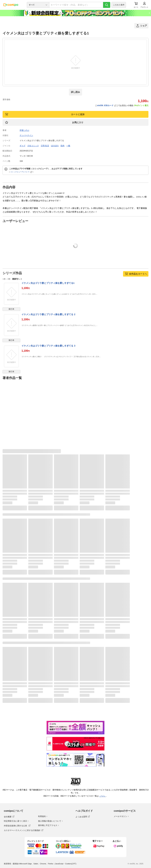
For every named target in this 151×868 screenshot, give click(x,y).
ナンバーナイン (26, 135)
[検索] (107, 5)
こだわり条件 (119, 5)
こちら (102, 796)
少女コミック (33, 146)
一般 (68, 146)
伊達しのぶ (24, 130)
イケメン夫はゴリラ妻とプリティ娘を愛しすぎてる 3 (48, 346)
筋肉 (62, 146)
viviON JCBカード (107, 105)
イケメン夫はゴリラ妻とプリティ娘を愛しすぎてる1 (48, 283)
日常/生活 (45, 146)
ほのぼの (55, 146)
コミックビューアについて (21, 172)
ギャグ (22, 146)
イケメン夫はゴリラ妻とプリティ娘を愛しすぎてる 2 (48, 314)
